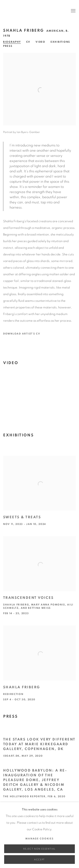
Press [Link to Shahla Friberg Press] (8, 46)
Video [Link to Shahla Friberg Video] (40, 42)
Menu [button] (73, 11)
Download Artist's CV (25, 335)
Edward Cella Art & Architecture (33, 11)
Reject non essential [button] (39, 849)
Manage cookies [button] (39, 839)
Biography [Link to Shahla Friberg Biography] (12, 42)
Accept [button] (39, 860)
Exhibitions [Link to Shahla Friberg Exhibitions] (60, 42)
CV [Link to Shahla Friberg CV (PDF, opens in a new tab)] (28, 42)
